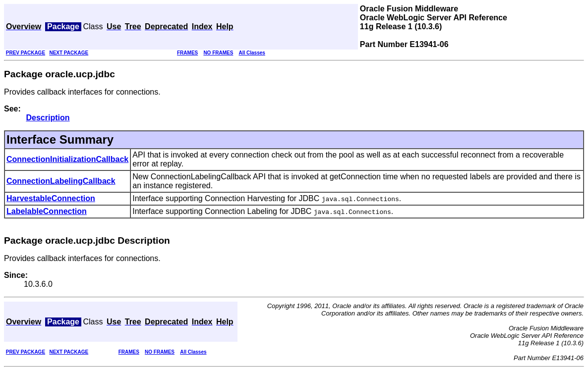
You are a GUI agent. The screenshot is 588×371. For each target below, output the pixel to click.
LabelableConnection (47, 211)
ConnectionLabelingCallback (61, 181)
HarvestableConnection (51, 198)
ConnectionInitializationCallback (67, 159)
